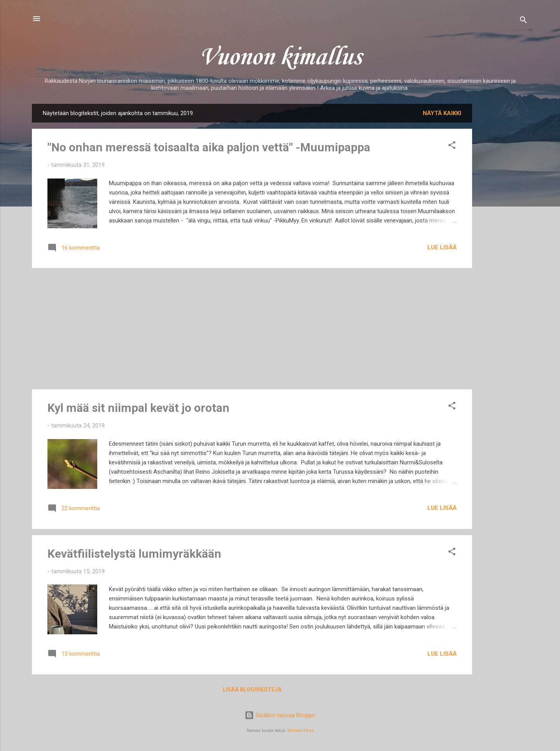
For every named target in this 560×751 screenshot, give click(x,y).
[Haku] (523, 21)
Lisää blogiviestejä (252, 690)
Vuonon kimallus (280, 58)
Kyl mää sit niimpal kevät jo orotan (138, 408)
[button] (452, 146)
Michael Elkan (301, 731)
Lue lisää (442, 247)
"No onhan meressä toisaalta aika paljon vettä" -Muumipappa (209, 147)
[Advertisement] (503, 221)
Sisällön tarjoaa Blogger (280, 715)
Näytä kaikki (442, 113)
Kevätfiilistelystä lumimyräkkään (134, 554)
